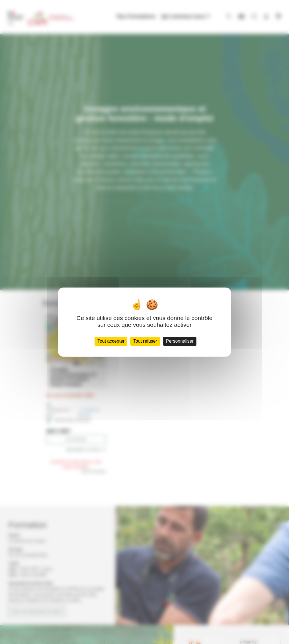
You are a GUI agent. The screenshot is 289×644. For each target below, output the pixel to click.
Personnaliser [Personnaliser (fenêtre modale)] (180, 341)
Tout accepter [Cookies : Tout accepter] (111, 341)
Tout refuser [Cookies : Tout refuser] (145, 341)
